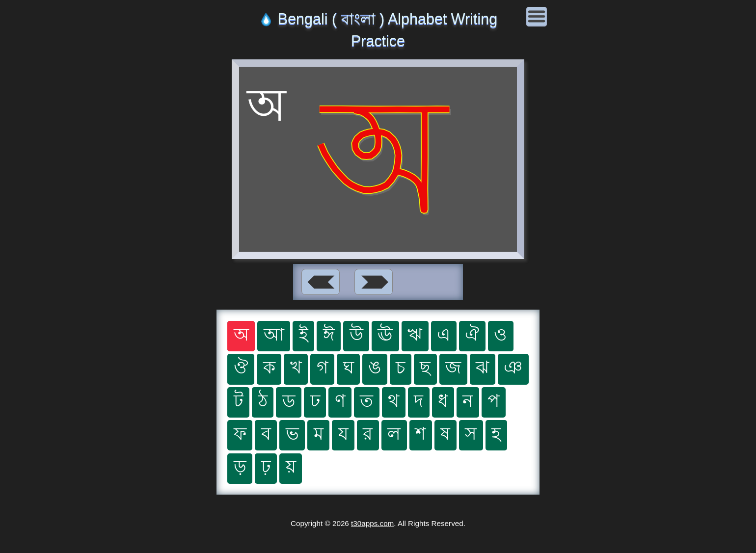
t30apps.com (372, 523)
